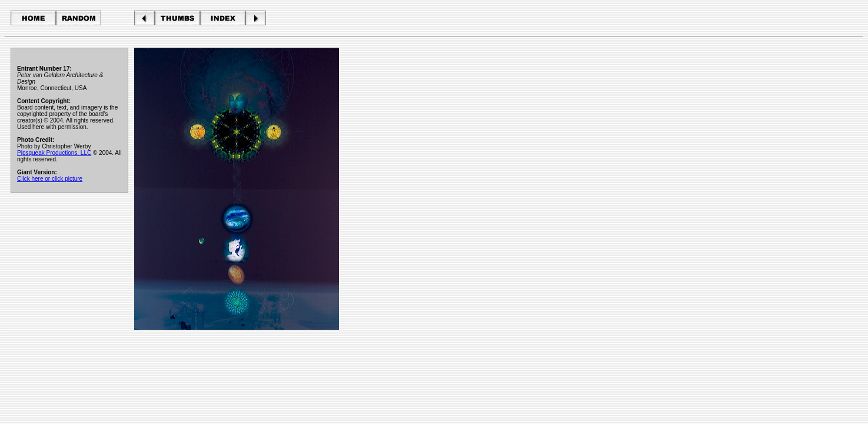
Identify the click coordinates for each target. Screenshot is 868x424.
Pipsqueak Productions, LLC (54, 153)
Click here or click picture (50, 179)
